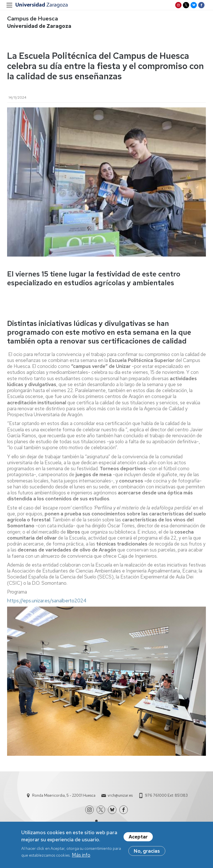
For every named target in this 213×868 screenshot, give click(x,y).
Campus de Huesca (33, 18)
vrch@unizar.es (120, 795)
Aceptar (138, 839)
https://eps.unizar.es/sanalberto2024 (47, 601)
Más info (81, 857)
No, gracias (147, 853)
